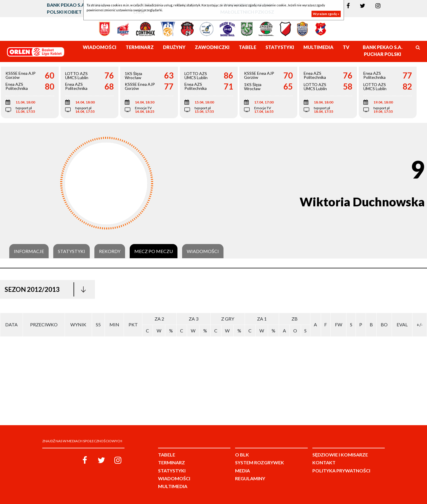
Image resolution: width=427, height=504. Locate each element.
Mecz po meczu (154, 251)
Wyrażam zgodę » (326, 14)
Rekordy (110, 251)
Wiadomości (203, 251)
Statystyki (72, 251)
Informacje (29, 251)
